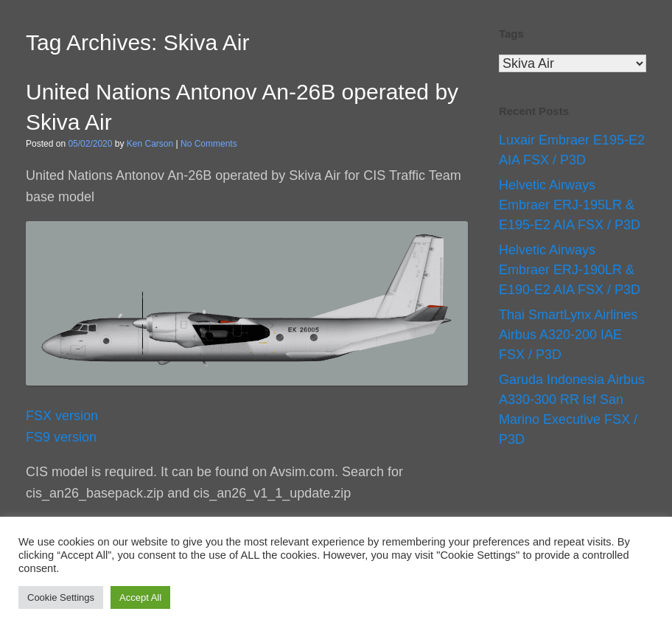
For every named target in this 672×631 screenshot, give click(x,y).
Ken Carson (150, 144)
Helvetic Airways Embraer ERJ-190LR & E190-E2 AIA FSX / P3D (570, 270)
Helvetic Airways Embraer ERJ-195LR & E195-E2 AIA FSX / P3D (570, 205)
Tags (511, 34)
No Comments (209, 144)
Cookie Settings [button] (61, 597)
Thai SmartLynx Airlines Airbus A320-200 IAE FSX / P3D (568, 335)
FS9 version (61, 437)
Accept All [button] (140, 597)
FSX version (62, 416)
